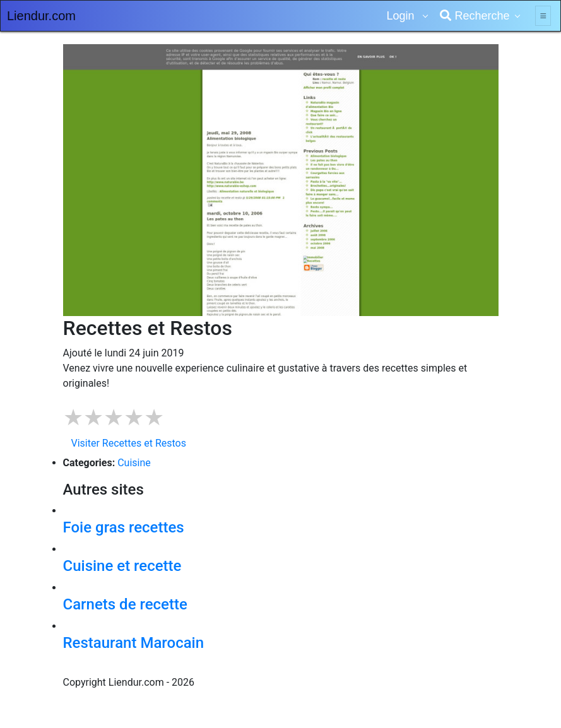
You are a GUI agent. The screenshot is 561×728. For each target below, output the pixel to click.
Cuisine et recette (122, 566)
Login (402, 16)
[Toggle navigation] (543, 16)
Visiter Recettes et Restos (129, 443)
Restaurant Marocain (134, 643)
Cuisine (134, 463)
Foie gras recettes (124, 527)
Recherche (475, 16)
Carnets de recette (125, 604)
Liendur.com (41, 16)
